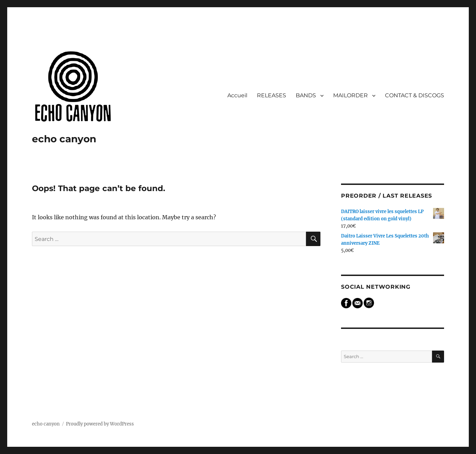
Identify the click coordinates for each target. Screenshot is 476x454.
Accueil (237, 95)
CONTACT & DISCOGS (415, 95)
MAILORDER (350, 95)
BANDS (306, 95)
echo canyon (64, 139)
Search (354, 340)
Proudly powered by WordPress (100, 424)
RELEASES (271, 95)
